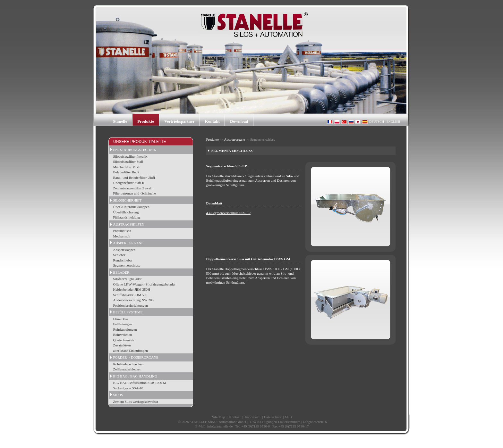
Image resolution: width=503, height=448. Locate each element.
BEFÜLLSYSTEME (128, 312)
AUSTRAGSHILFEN (129, 224)
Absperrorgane (235, 139)
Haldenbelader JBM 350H (132, 289)
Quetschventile (124, 340)
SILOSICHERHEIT (128, 200)
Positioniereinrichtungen (131, 305)
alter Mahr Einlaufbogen (131, 351)
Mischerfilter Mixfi (127, 167)
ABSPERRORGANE (128, 243)
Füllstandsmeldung (127, 217)
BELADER (121, 272)
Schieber (119, 255)
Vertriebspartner (179, 121)
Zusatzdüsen (122, 345)
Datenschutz (272, 417)
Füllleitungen (123, 324)
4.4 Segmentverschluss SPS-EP (228, 213)
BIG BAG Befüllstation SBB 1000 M (140, 383)
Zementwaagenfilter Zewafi (133, 188)
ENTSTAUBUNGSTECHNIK (135, 150)
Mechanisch (122, 236)
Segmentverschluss (127, 265)
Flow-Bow (121, 319)
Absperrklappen (124, 250)
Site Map (218, 417)
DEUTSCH (377, 122)
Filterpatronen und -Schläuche (135, 193)
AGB (288, 417)
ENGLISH (393, 122)
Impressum (253, 417)
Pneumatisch (122, 231)
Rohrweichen (123, 335)
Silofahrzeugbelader (128, 279)
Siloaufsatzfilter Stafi (128, 162)
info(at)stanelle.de (220, 426)
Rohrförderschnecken (128, 364)
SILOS (118, 395)
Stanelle (120, 121)
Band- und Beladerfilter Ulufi (134, 178)
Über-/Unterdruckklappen (131, 207)
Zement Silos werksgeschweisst (136, 402)
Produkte (146, 121)
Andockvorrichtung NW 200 (133, 300)
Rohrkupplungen (125, 329)
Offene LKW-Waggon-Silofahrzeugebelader (145, 284)
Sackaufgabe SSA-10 (128, 388)
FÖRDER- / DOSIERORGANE (136, 357)
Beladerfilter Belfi (126, 172)
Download (239, 121)
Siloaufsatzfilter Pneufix (130, 156)
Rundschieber (123, 260)
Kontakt (212, 121)
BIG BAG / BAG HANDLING (135, 376)
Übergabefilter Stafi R (129, 183)
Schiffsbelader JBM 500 (130, 295)
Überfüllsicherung (126, 212)
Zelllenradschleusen (127, 369)
